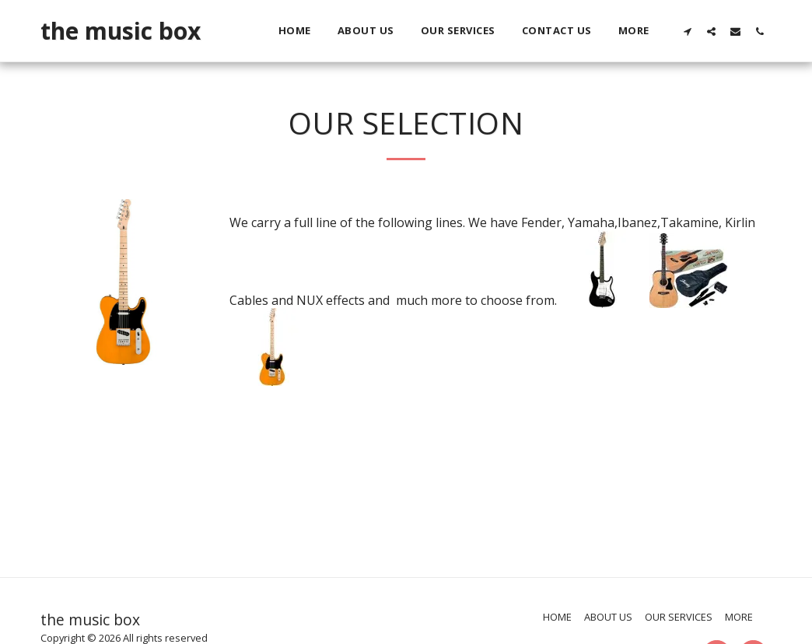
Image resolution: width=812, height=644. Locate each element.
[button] (687, 31)
